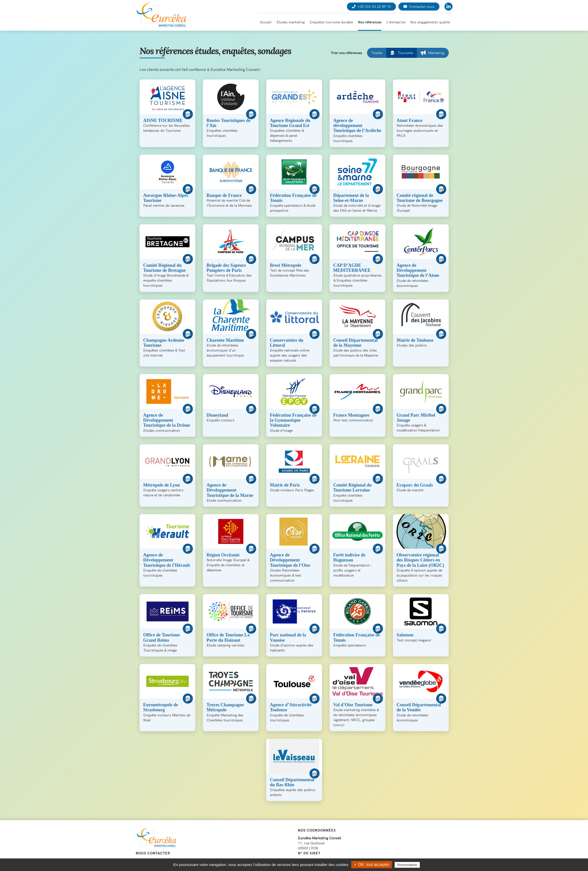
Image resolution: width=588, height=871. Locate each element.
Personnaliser (407, 865)
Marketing (432, 53)
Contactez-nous (419, 7)
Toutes (377, 53)
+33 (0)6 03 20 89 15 (371, 7)
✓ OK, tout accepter (372, 865)
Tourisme (401, 53)
